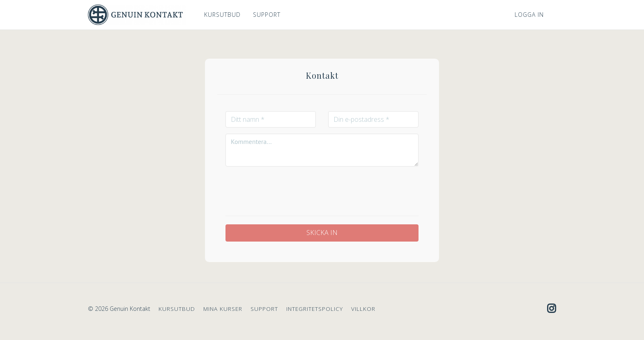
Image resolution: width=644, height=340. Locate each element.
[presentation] (322, 189)
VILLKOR (363, 309)
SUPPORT (267, 15)
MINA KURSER (223, 309)
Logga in (529, 15)
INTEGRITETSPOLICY (315, 309)
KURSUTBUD (222, 15)
